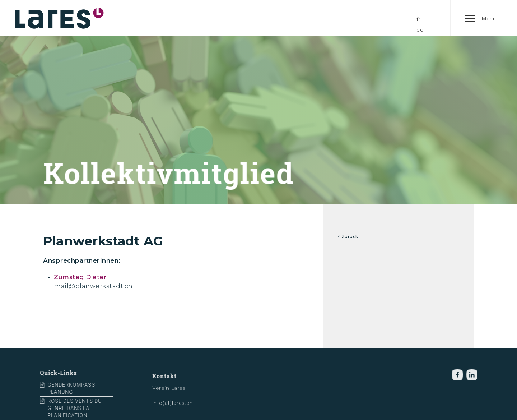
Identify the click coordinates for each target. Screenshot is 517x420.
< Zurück (348, 237)
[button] (481, 18)
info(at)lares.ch (173, 408)
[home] (59, 18)
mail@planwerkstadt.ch (93, 286)
